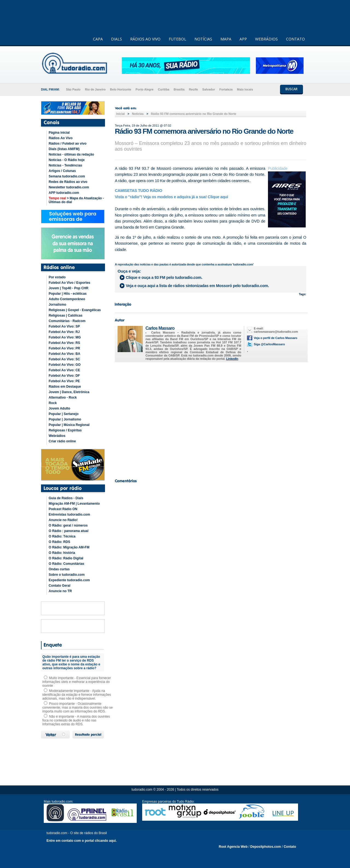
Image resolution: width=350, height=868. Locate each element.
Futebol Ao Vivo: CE (64, 370)
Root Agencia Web (233, 847)
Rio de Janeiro (95, 89)
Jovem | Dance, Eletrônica (69, 392)
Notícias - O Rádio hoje (67, 160)
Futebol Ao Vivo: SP (64, 326)
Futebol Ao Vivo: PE (64, 381)
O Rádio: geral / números (68, 525)
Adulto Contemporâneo (67, 299)
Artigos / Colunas (62, 171)
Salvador (209, 89)
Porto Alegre (145, 89)
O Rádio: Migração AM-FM (69, 547)
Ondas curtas (59, 569)
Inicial (120, 114)
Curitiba (164, 89)
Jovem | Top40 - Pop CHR (68, 288)
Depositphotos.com (266, 847)
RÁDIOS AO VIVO (145, 39)
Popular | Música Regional (69, 425)
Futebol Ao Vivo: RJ (64, 332)
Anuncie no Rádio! (63, 520)
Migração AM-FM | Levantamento (74, 504)
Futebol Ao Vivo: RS (64, 343)
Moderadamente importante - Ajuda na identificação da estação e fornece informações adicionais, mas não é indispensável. (77, 695)
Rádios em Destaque (65, 387)
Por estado (57, 277)
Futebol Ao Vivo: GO (65, 365)
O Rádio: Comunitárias (66, 564)
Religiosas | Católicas (65, 315)
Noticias (138, 114)
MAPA (226, 39)
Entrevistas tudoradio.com (69, 515)
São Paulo (73, 89)
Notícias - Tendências (65, 165)
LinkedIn (232, 359)
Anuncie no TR (60, 591)
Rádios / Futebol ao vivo (68, 144)
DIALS (116, 39)
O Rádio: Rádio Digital (66, 558)
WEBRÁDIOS (266, 39)
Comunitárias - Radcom (67, 321)
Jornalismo (57, 305)
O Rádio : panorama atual (68, 531)
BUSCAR (291, 89)
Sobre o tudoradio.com (67, 575)
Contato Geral (59, 586)
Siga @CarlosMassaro (269, 344)
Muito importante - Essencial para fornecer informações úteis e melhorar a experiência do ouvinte (77, 682)
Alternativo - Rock (63, 398)
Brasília (179, 89)
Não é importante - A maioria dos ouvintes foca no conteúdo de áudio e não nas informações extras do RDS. (76, 720)
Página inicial (59, 133)
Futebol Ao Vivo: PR (64, 348)
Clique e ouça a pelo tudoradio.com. (164, 277)
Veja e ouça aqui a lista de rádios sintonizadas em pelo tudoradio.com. (197, 286)
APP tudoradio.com (64, 193)
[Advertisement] (211, 419)
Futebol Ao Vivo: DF (64, 376)
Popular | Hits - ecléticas (68, 294)
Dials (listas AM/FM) (64, 149)
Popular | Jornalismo (65, 419)
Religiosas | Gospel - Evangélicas (75, 310)
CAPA (98, 39)
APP (243, 39)
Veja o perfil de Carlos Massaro (275, 338)
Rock (53, 403)
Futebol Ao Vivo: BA (64, 354)
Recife (193, 89)
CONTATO (295, 39)
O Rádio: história (62, 553)
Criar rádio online (62, 441)
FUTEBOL (177, 39)
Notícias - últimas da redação (71, 154)
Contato (290, 847)
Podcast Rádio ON (63, 509)
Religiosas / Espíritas (65, 430)
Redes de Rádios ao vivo (68, 182)
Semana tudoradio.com (67, 176)
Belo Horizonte (121, 89)
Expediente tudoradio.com (69, 580)
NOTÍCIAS (203, 39)
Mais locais (245, 89)
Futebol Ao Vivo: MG (65, 337)
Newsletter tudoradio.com (69, 187)
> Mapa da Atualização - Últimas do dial (76, 200)
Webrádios (57, 436)
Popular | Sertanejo (64, 414)
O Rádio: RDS (59, 542)
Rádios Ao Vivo (61, 138)
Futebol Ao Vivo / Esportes (69, 283)
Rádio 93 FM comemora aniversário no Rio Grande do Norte (194, 114)
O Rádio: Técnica (62, 536)
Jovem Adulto (59, 408)
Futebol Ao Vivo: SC (64, 359)
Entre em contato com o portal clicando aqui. (82, 841)
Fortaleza (226, 89)
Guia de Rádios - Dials (66, 498)
